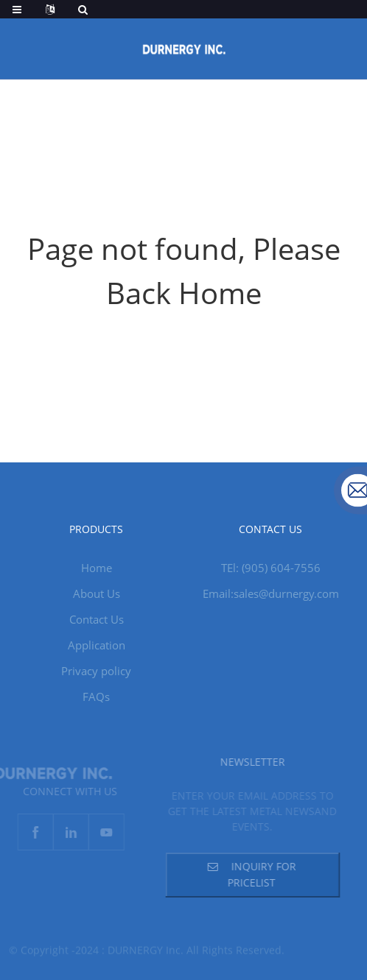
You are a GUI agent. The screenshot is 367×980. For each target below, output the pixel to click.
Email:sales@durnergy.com (271, 593)
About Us (97, 593)
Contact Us (97, 619)
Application (97, 645)
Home (97, 568)
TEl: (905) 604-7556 (271, 568)
